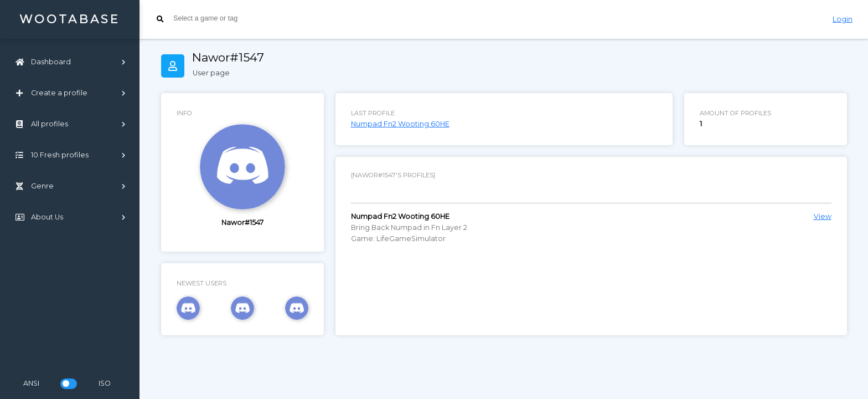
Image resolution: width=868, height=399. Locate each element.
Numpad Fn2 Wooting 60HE (400, 124)
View (823, 216)
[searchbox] (256, 18)
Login (843, 19)
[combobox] (480, 19)
